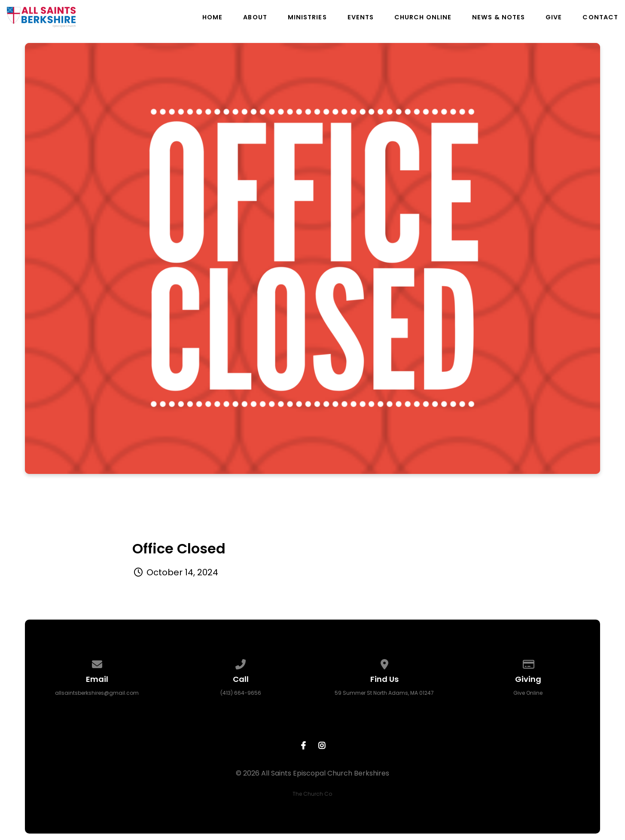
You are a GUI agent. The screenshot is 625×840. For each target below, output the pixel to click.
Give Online (528, 693)
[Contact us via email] (97, 663)
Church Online (423, 17)
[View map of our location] (384, 663)
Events (361, 17)
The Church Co (312, 794)
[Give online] (528, 663)
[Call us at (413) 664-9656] (241, 663)
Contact (600, 17)
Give (554, 17)
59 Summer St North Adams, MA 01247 (384, 693)
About (255, 17)
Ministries (307, 17)
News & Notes (498, 17)
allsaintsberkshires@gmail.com (97, 693)
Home (212, 17)
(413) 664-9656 (241, 693)
